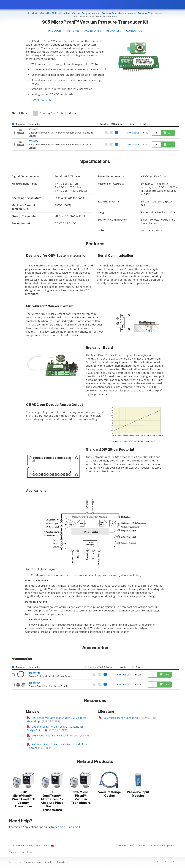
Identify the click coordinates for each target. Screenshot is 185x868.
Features (73, 31)
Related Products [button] (95, 762)
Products (55, 31)
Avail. (133, 124)
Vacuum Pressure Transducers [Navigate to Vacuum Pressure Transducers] (109, 13)
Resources (114, 31)
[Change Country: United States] (53, 846)
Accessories (93, 31)
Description (35, 124)
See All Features (41, 100)
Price (145, 124)
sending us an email (67, 827)
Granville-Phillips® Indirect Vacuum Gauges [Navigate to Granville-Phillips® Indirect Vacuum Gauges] (65, 13)
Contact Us (134, 31)
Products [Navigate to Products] (33, 13)
